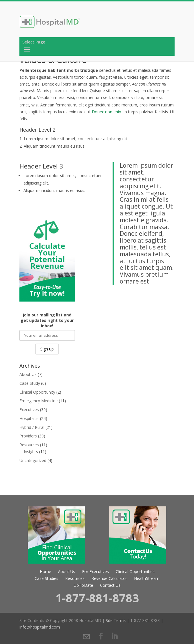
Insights (31, 452)
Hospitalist (29, 418)
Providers (28, 436)
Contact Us (110, 585)
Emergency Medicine (39, 401)
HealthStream (147, 578)
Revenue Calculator (109, 578)
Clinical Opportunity (37, 392)
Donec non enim (107, 112)
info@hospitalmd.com (40, 627)
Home (45, 571)
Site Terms (116, 620)
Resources (29, 445)
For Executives (95, 571)
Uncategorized (33, 460)
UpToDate (83, 585)
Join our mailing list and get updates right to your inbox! (47, 320)
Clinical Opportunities (135, 571)
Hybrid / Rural (32, 427)
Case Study (30, 383)
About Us (28, 374)
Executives (29, 410)
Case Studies (46, 578)
